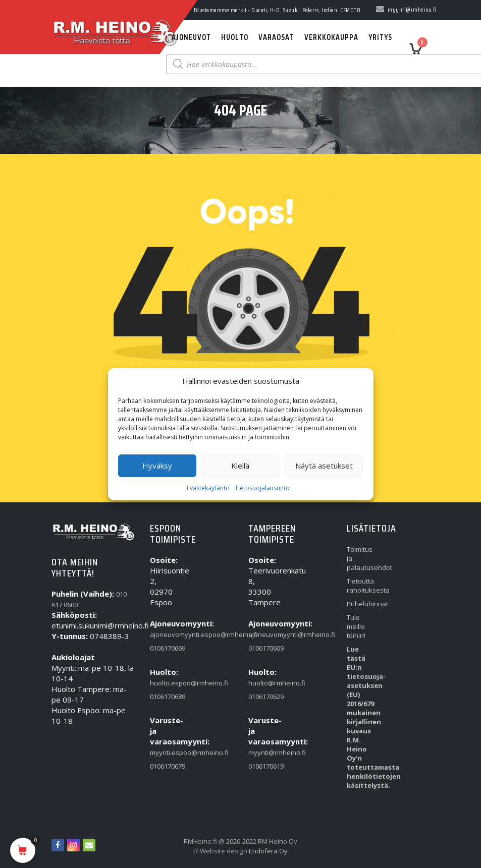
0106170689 (164, 697)
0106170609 (262, 648)
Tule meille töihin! (356, 626)
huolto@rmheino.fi (262, 683)
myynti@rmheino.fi (262, 753)
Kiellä (240, 466)
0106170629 (262, 697)
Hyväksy (157, 466)
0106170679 (164, 766)
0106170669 (164, 648)
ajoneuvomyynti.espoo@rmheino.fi (164, 634)
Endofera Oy (268, 851)
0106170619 (262, 766)
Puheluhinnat (361, 604)
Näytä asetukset (324, 466)
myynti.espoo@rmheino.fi (164, 753)
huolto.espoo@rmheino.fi (164, 683)
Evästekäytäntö (208, 488)
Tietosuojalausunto (262, 488)
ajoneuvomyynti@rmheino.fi (262, 634)
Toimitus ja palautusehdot (361, 558)
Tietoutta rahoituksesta (361, 586)
